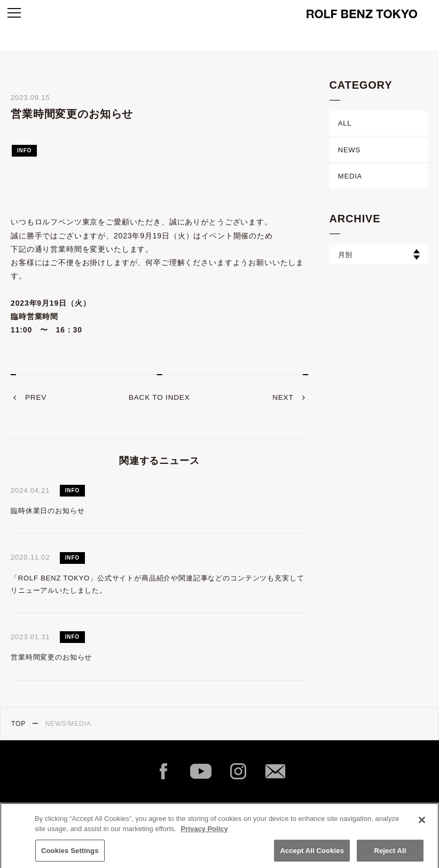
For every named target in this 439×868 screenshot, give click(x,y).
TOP (18, 724)
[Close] (422, 825)
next (282, 398)
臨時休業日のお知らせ (48, 511)
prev (37, 398)
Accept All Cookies (312, 855)
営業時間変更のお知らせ (51, 657)
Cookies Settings (70, 855)
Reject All (390, 855)
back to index (159, 398)
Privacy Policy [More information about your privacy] (205, 834)
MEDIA (350, 176)
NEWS (349, 150)
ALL (345, 123)
